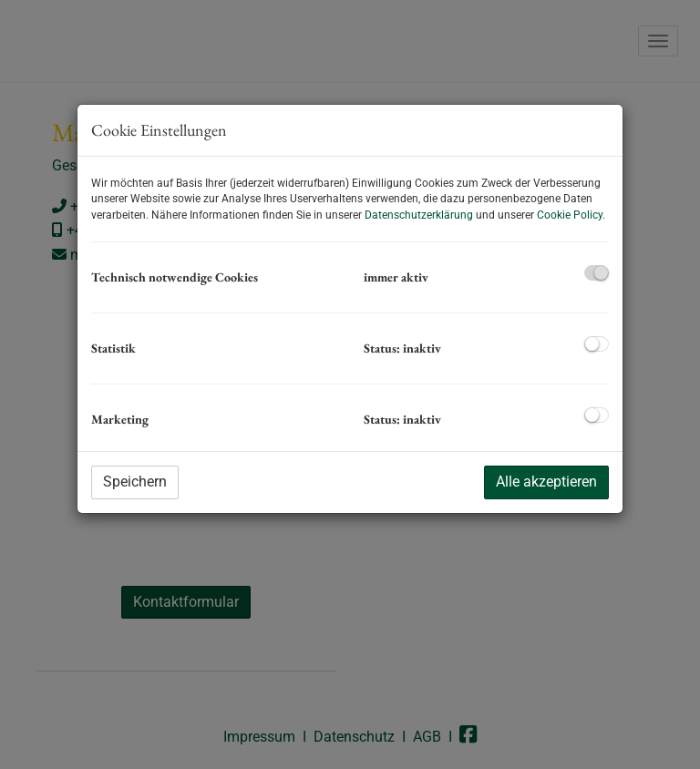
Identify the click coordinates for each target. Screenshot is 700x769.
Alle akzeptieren (546, 482)
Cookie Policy (570, 215)
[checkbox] (597, 273)
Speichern (135, 482)
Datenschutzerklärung (419, 215)
